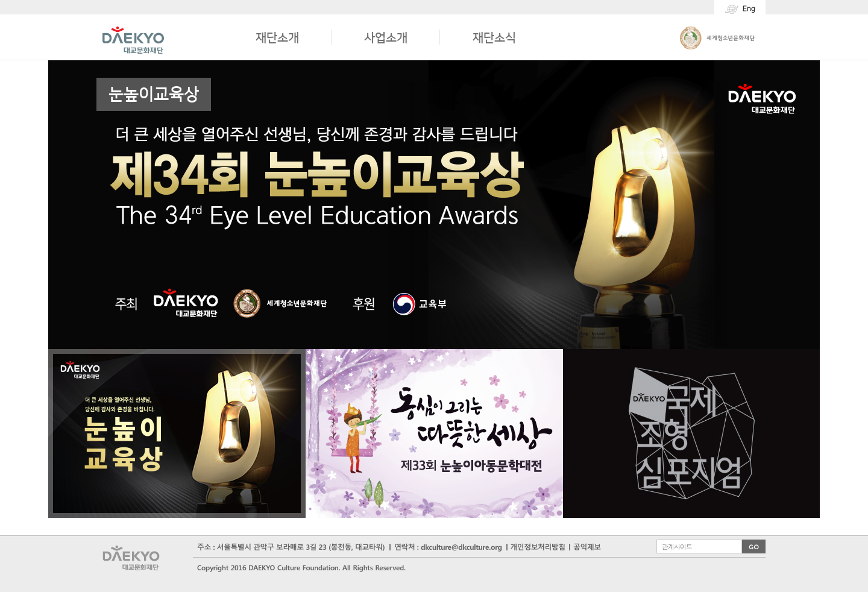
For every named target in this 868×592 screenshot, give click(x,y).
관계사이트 (677, 546)
